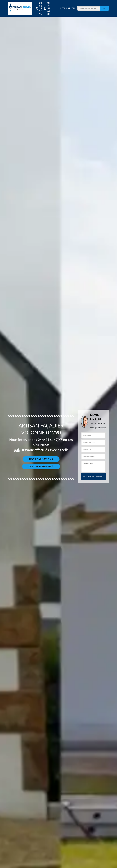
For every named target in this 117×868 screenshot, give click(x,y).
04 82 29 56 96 (37, 8)
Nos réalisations (41, 459)
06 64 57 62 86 (46, 8)
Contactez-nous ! (41, 466)
